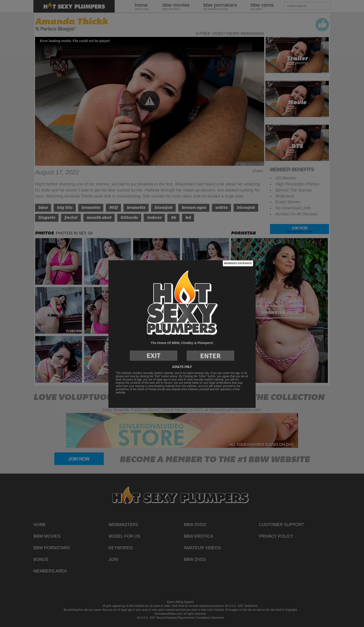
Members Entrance (238, 263)
